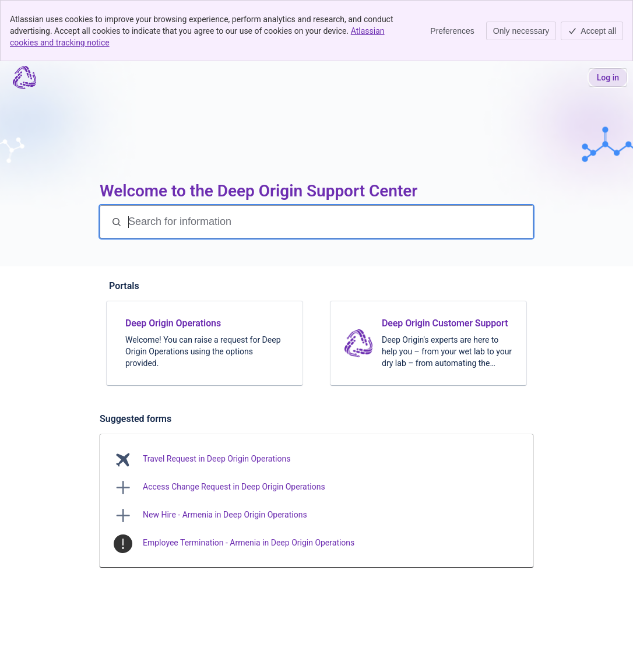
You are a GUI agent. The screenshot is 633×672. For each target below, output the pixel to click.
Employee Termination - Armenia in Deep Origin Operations (249, 543)
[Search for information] (329, 222)
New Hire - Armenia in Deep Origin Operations (225, 515)
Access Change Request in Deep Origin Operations (234, 487)
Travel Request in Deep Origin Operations (217, 459)
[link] (205, 343)
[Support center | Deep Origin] (24, 78)
